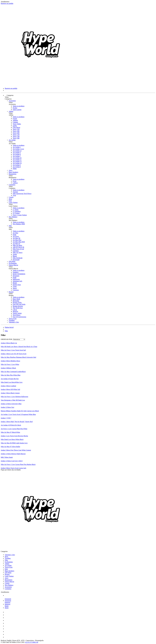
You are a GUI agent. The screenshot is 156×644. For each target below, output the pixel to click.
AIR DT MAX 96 (18, 247)
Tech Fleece (17, 315)
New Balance (13, 217)
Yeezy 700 (16, 136)
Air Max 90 (16, 238)
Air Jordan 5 (17, 165)
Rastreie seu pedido (7, 3)
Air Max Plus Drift (19, 242)
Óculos (15, 108)
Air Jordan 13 (17, 161)
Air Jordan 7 (17, 156)
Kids (10, 201)
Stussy (15, 288)
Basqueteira (13, 174)
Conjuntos (12, 185)
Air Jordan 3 (17, 152)
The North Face (18, 308)
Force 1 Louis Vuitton (20, 215)
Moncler (15, 311)
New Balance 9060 (19, 224)
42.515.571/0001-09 (32, 642)
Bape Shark (16, 299)
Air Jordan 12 (17, 151)
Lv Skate (16, 210)
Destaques (16, 276)
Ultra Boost (16, 127)
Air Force (16, 236)
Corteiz (11, 197)
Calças (15, 310)
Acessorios (12, 101)
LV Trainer (16, 213)
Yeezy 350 (16, 129)
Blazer (15, 256)
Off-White (12, 261)
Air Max (15, 233)
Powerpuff (16, 260)
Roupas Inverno (18, 306)
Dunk (15, 235)
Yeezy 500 (16, 133)
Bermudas (16, 301)
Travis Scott (13, 319)
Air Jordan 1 (17, 147)
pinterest (8, 602)
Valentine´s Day (14, 322)
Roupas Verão (17, 303)
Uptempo (16, 251)
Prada (15, 277)
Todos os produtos (19, 106)
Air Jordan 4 (17, 154)
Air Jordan (12, 140)
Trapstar (15, 192)
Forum (15, 119)
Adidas (11, 111)
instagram (8, 599)
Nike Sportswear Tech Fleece (22, 194)
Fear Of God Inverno (19, 317)
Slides (15, 169)
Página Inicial (9, 327)
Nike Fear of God (18, 249)
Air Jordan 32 (17, 158)
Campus (15, 122)
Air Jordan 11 (17, 160)
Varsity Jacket (17, 313)
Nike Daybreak (18, 258)
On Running (13, 263)
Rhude (15, 283)
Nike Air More (17, 245)
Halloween (16, 279)
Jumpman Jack (17, 281)
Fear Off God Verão (19, 304)
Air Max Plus (17, 240)
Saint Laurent (17, 110)
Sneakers (16, 272)
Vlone (15, 286)
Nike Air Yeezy (18, 252)
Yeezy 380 (16, 131)
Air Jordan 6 (17, 167)
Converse (16, 290)
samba (15, 126)
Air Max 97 (16, 244)
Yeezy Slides (17, 124)
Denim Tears (17, 285)
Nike (10, 226)
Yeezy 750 (16, 135)
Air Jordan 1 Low (18, 149)
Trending (12, 320)
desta (10, 199)
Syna (14, 195)
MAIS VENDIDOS (19, 274)
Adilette (15, 120)
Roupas (11, 292)
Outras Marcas (13, 265)
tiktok (7, 606)
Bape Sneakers (13, 172)
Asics (11, 170)
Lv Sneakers (17, 211)
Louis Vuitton (13, 202)
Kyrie (15, 181)
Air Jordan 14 (17, 163)
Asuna (15, 254)
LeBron (15, 183)
